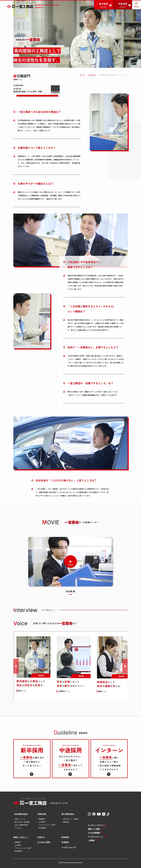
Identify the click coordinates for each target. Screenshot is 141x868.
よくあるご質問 (44, 842)
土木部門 (42, 822)
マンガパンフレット (95, 836)
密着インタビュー (21, 837)
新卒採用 (65, 837)
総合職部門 (43, 828)
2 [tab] (70, 698)
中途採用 (65, 842)
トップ (82, 75)
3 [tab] (74, 698)
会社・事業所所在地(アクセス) (21, 826)
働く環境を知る (68, 814)
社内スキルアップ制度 (70, 819)
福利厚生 (66, 822)
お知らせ (41, 837)
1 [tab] (67, 698)
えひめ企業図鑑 (94, 833)
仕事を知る (42, 814)
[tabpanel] (33, 664)
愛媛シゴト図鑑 (94, 829)
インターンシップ (69, 847)
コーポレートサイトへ (96, 825)
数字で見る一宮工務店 (22, 822)
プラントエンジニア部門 (47, 825)
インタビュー (92, 75)
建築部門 (42, 819)
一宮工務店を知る (21, 814)
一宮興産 (91, 840)
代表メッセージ (20, 819)
